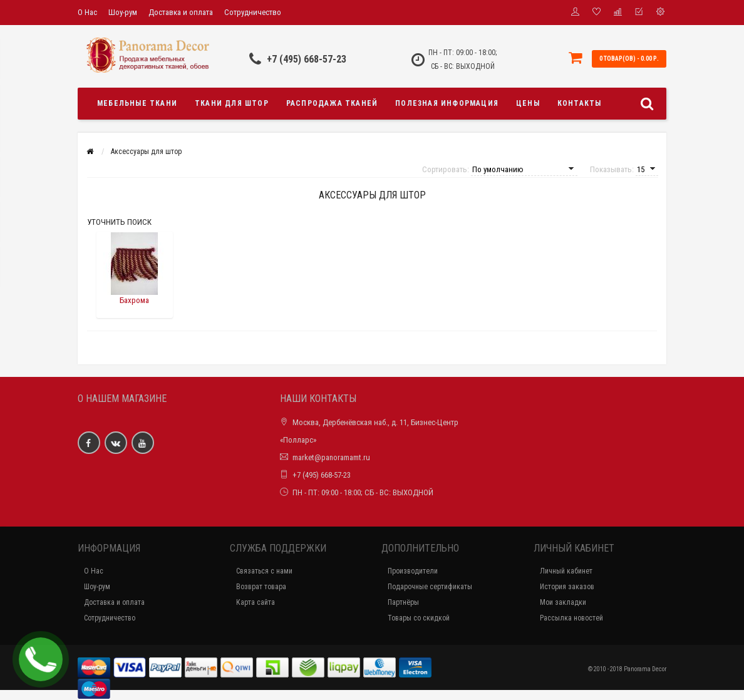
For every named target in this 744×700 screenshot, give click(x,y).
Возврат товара (261, 587)
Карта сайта (256, 602)
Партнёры (403, 602)
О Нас (87, 12)
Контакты (580, 103)
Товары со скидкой (419, 618)
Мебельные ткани (137, 103)
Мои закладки (563, 602)
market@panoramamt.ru (331, 457)
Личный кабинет (566, 571)
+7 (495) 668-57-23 (307, 59)
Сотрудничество (253, 12)
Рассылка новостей (571, 618)
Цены (528, 103)
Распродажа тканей (332, 103)
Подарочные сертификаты (430, 587)
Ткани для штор (232, 103)
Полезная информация (447, 103)
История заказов (567, 587)
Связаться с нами (264, 571)
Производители (413, 571)
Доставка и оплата (181, 12)
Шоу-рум (123, 12)
